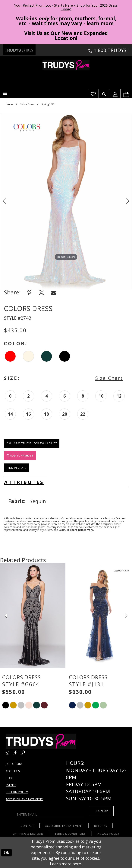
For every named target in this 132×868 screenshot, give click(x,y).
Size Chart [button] (109, 378)
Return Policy (17, 792)
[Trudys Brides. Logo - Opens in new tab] (19, 49)
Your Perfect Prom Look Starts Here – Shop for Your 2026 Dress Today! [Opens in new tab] (66, 7)
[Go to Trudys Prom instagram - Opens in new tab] (10, 752)
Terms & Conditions (70, 833)
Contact (27, 825)
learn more (100, 23)
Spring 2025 (48, 104)
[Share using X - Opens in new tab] (41, 292)
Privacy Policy (108, 833)
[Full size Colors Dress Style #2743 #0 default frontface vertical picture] (66, 201)
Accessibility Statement (24, 799)
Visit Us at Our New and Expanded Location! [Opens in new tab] (66, 36)
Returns (101, 825)
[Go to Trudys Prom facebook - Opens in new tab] (18, 752)
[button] (5, 93)
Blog (9, 778)
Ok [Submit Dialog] (6, 852)
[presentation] (33, 616)
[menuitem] (126, 94)
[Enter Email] (50, 815)
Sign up (102, 811)
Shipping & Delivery (28, 833)
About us (13, 771)
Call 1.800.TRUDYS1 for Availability (32, 443)
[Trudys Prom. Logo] (66, 65)
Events (11, 785)
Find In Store (16, 468)
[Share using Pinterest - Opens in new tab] (29, 292)
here (77, 864)
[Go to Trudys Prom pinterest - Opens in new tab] (25, 752)
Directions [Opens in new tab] (14, 764)
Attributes (24, 482)
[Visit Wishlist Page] (93, 94)
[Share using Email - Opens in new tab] (53, 292)
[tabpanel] (66, 201)
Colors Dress (27, 104)
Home (10, 104)
